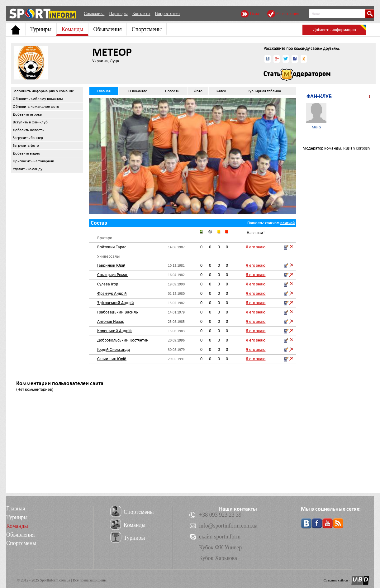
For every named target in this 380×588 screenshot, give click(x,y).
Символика (94, 14)
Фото (198, 91)
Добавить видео (26, 153)
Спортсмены (147, 29)
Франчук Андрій (112, 293)
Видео (221, 91)
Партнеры (118, 14)
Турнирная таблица (264, 91)
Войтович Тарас (112, 247)
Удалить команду (28, 169)
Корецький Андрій (114, 331)
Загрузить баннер (28, 138)
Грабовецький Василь (118, 312)
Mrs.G (316, 116)
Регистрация (288, 14)
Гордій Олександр (114, 349)
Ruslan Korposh (356, 148)
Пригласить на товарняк (33, 161)
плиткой (287, 223)
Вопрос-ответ (167, 14)
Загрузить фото (26, 146)
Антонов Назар (111, 321)
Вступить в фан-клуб (30, 122)
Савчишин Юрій (112, 359)
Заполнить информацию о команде (43, 91)
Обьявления (107, 29)
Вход (254, 14)
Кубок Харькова (218, 558)
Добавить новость (28, 130)
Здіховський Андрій (116, 303)
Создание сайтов (336, 580)
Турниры (41, 29)
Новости (172, 91)
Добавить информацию (334, 30)
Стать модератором (297, 75)
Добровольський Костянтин (123, 340)
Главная (104, 91)
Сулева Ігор (108, 284)
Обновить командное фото (36, 107)
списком (272, 223)
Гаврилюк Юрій (111, 265)
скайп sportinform (220, 537)
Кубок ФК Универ (220, 547)
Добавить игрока (27, 114)
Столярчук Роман (113, 275)
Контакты (141, 14)
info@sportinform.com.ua (228, 526)
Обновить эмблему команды (38, 99)
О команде (138, 91)
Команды (72, 29)
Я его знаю (256, 247)
